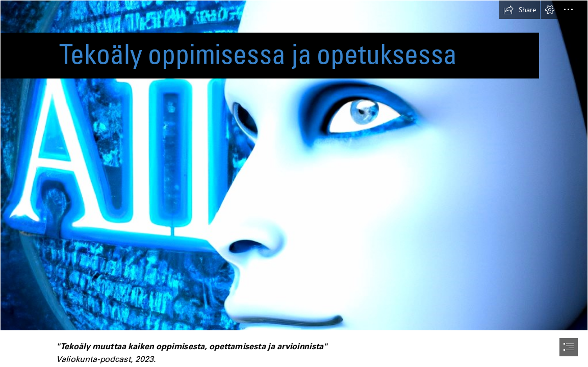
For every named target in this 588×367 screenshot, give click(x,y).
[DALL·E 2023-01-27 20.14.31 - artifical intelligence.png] (294, 165)
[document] (294, 183)
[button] (520, 10)
